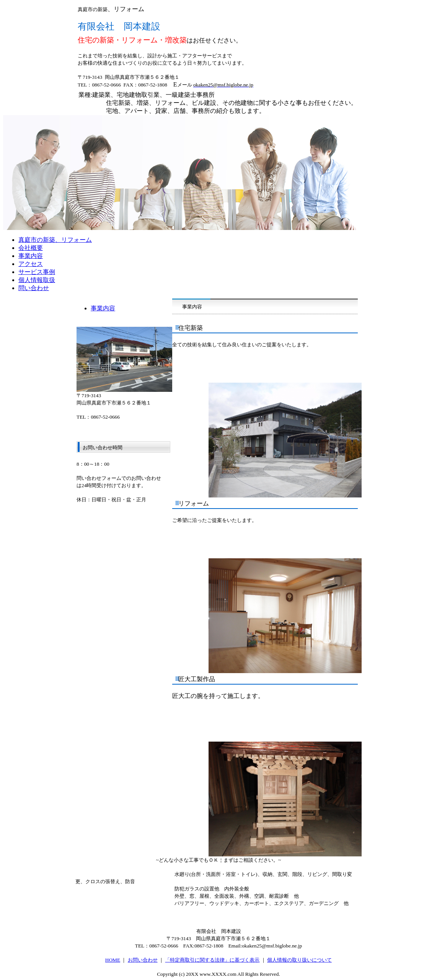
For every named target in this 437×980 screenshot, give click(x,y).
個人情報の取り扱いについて (299, 960)
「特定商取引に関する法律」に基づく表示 (212, 960)
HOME (113, 960)
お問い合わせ (143, 960)
